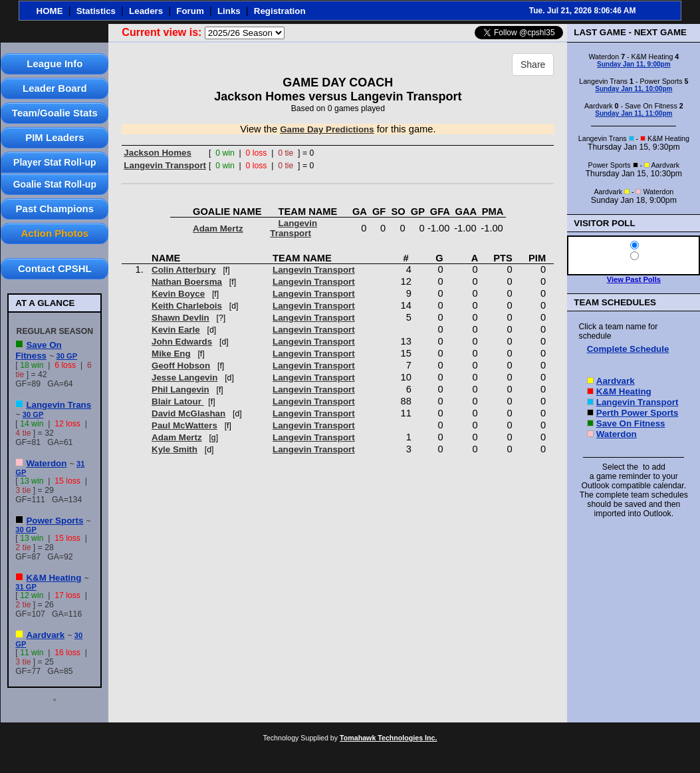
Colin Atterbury (184, 270)
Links (229, 11)
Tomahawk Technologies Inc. (388, 738)
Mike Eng (171, 354)
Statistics (96, 11)
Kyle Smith (175, 449)
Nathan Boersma (187, 282)
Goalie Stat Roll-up (55, 184)
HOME (50, 11)
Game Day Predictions (327, 129)
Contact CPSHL (55, 268)
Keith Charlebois (187, 306)
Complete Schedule (628, 349)
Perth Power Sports (638, 413)
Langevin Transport (165, 165)
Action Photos (55, 233)
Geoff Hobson (181, 366)
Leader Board (55, 88)
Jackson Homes (158, 153)
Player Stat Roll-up (55, 162)
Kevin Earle (176, 330)
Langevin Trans (58, 405)
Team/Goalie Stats (55, 113)
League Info (55, 64)
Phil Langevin (180, 389)
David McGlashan (188, 413)
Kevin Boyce (178, 294)
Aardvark (45, 635)
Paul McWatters (184, 425)
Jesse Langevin (184, 378)
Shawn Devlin (180, 318)
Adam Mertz (218, 229)
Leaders (146, 11)
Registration (280, 11)
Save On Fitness (38, 350)
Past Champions (55, 209)
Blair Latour (178, 401)
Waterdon (46, 463)
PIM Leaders (55, 137)
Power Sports (55, 521)
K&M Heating (54, 578)
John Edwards (182, 342)
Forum (190, 11)
